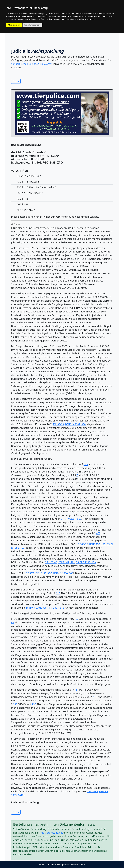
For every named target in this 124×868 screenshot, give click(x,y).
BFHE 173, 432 (44, 573)
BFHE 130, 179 (97, 544)
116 (95, 697)
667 (98, 533)
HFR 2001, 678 (56, 608)
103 (76, 619)
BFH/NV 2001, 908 (75, 424)
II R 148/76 (82, 544)
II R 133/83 (51, 562)
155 (15, 704)
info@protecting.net (51, 833)
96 (13, 622)
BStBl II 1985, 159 (86, 562)
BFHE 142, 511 (66, 562)
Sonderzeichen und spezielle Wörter (32, 64)
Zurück (16, 81)
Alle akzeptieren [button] (14, 25)
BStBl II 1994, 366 (63, 573)
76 (76, 690)
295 (34, 704)
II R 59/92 (29, 573)
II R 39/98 (58, 424)
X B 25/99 (92, 791)
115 (86, 464)
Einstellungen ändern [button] (33, 25)
